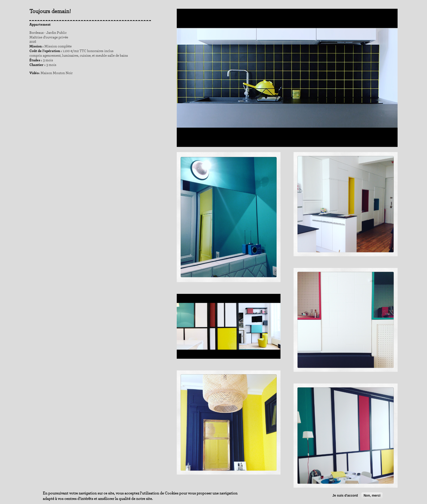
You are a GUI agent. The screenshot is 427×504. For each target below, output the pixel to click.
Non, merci (372, 496)
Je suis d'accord (345, 496)
